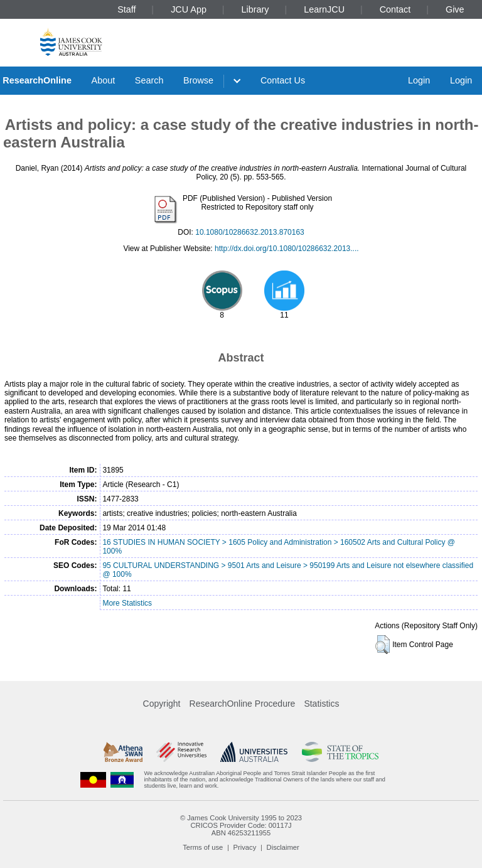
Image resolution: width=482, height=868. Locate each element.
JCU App (189, 9)
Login (419, 80)
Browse (198, 80)
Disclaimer (283, 847)
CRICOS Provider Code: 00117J (241, 825)
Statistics (321, 704)
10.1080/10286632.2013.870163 (250, 232)
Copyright (162, 704)
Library (255, 9)
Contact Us (283, 80)
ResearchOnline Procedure (243, 704)
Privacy (245, 847)
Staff (126, 9)
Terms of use (203, 847)
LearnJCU (324, 9)
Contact (395, 9)
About (104, 80)
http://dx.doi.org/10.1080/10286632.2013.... (287, 249)
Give (455, 9)
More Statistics (127, 603)
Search (149, 80)
